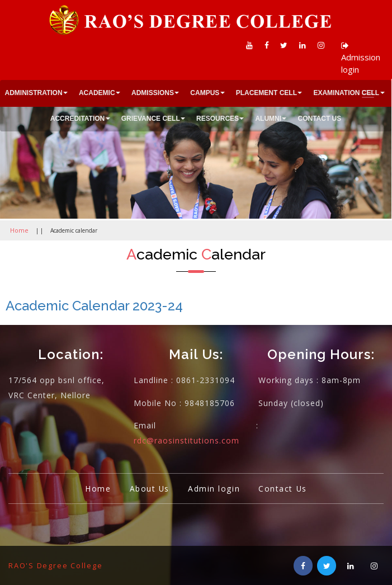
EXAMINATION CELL (346, 93)
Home (18, 230)
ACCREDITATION (78, 119)
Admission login (361, 58)
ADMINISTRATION (34, 93)
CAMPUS (205, 93)
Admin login (214, 487)
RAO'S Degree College (57, 565)
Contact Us (286, 487)
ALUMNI (268, 119)
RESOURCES (218, 119)
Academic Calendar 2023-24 (94, 305)
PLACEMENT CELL (266, 93)
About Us (147, 487)
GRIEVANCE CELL (151, 119)
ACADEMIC (97, 93)
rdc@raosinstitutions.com (186, 440)
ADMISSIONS (153, 93)
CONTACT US (319, 119)
